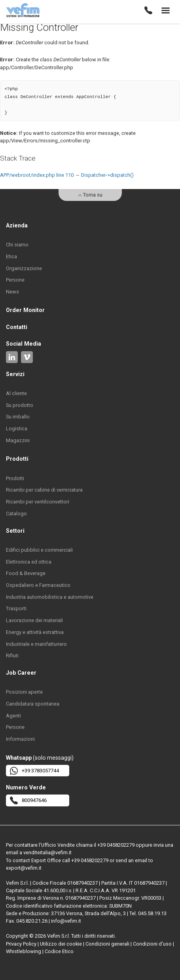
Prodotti (15, 478)
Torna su (90, 195)
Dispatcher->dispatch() (107, 175)
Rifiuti (12, 656)
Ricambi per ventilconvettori (38, 502)
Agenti (13, 716)
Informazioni (20, 739)
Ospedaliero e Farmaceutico (38, 585)
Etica (11, 256)
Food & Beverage (26, 573)
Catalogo (16, 514)
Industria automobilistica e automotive (50, 597)
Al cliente (16, 393)
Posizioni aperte (24, 692)
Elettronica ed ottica (29, 562)
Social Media (24, 344)
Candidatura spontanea (33, 704)
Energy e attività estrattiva (35, 632)
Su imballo (18, 417)
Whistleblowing (24, 951)
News (12, 292)
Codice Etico (59, 951)
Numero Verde (26, 787)
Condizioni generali (107, 944)
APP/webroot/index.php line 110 (37, 175)
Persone (15, 280)
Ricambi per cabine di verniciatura (44, 490)
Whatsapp (19, 758)
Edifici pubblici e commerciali (39, 550)
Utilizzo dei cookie (61, 944)
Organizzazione (24, 268)
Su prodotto (20, 405)
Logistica (17, 429)
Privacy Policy (21, 944)
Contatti (17, 327)
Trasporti (16, 608)
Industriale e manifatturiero (36, 644)
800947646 (28, 800)
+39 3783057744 (34, 771)
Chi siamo (17, 245)
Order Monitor (25, 310)
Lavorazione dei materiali (34, 620)
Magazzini (18, 440)
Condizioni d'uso (152, 944)
